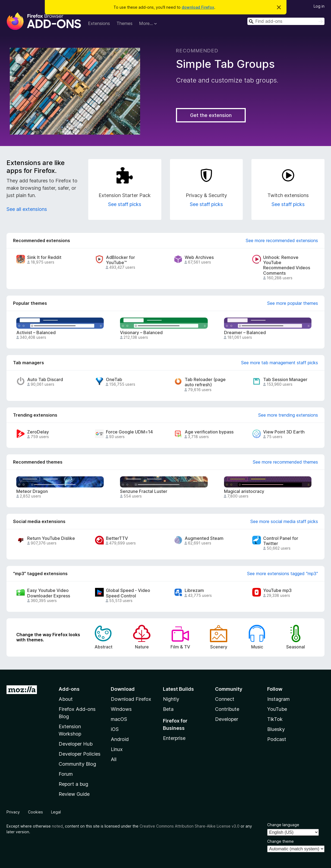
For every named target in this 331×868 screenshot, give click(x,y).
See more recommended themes (285, 462)
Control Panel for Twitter (281, 541)
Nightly (171, 699)
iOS (115, 729)
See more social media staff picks (284, 521)
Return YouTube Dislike (51, 538)
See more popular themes (293, 303)
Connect (225, 699)
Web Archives (199, 257)
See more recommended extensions (282, 240)
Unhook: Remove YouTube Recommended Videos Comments (287, 265)
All (114, 759)
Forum (66, 774)
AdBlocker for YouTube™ (120, 260)
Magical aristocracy (244, 491)
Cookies (35, 812)
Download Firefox (131, 699)
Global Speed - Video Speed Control (128, 593)
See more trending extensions (288, 415)
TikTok (275, 719)
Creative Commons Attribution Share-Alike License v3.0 (190, 826)
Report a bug (73, 784)
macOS (119, 719)
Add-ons (69, 689)
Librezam (194, 590)
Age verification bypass (209, 432)
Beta (168, 709)
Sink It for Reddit (44, 257)
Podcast (277, 739)
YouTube (277, 709)
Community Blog (77, 764)
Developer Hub (76, 744)
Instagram (278, 699)
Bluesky (276, 729)
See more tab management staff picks (280, 363)
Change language (283, 825)
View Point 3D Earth (284, 432)
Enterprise (174, 738)
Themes (124, 23)
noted (57, 826)
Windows (121, 709)
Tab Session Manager (285, 380)
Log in (319, 6)
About (66, 699)
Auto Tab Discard (45, 380)
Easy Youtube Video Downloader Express (49, 593)
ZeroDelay (38, 432)
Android (120, 739)
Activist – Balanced (36, 333)
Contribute (227, 709)
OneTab (114, 380)
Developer (227, 719)
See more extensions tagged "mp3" (283, 574)
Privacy (13, 812)
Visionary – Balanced (141, 333)
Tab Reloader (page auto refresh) (205, 382)
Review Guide (74, 794)
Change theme (280, 841)
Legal (56, 812)
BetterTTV (117, 538)
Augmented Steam (204, 538)
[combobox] (286, 21)
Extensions (99, 23)
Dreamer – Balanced (245, 333)
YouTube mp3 (277, 590)
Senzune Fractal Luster (144, 491)
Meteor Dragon (32, 491)
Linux (117, 749)
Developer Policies (80, 754)
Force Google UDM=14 (129, 432)
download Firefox (198, 7)
